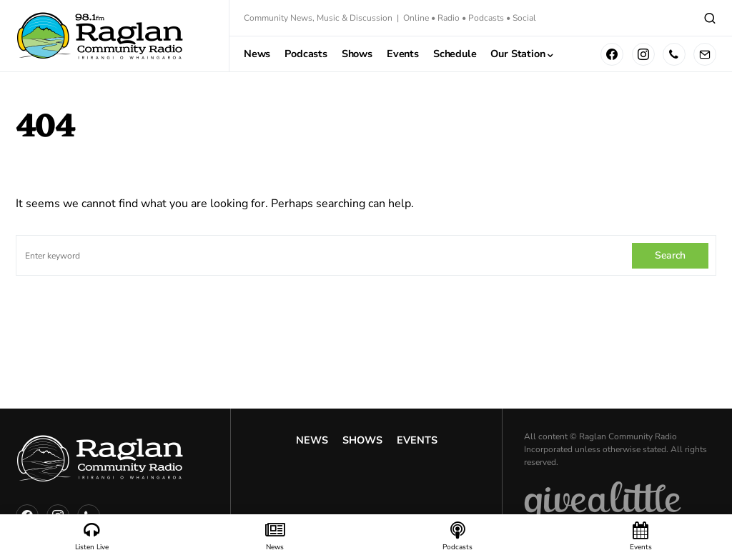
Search (670, 255)
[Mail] (705, 54)
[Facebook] (612, 54)
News (312, 440)
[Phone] (674, 54)
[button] (710, 18)
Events (417, 440)
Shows (362, 440)
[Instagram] (643, 54)
